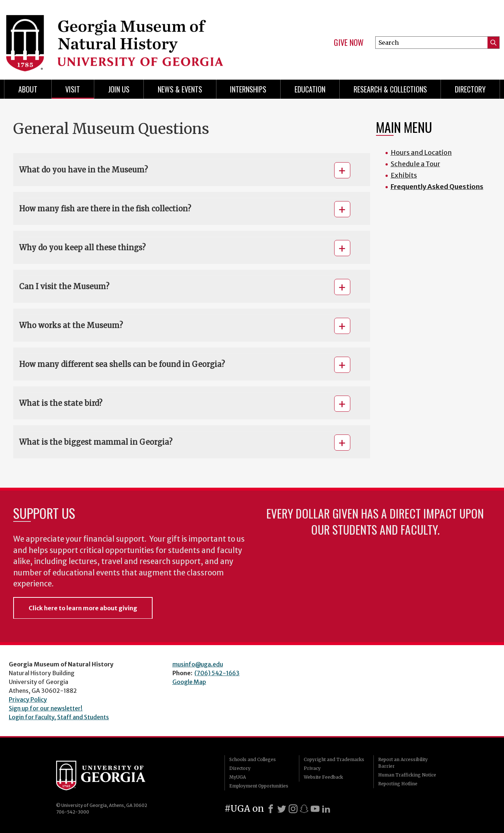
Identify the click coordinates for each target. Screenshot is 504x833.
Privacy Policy (28, 699)
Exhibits (404, 175)
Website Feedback (323, 777)
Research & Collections (390, 89)
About (28, 89)
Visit (73, 89)
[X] (282, 809)
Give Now (349, 43)
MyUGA (238, 777)
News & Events (180, 89)
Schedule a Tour (415, 164)
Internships (248, 89)
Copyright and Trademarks (334, 759)
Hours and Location (421, 152)
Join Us (119, 89)
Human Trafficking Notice (407, 775)
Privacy (312, 768)
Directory (470, 89)
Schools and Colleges (253, 759)
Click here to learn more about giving (83, 608)
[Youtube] (315, 809)
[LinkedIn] (326, 809)
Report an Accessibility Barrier (403, 763)
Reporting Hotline (398, 784)
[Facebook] (271, 809)
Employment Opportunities (259, 786)
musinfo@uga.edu (198, 664)
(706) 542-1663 (217, 673)
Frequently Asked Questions (437, 187)
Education (310, 89)
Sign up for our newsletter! (46, 708)
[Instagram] (293, 809)
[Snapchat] (304, 809)
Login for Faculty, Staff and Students (59, 717)
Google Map (189, 682)
